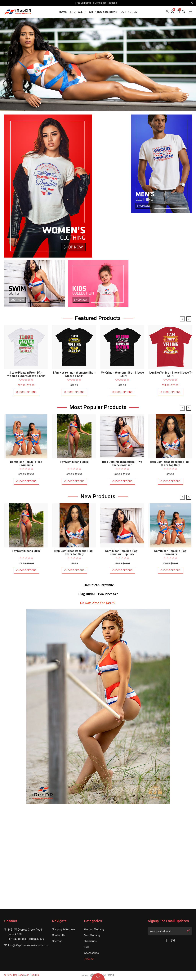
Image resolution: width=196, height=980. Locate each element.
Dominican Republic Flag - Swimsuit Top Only (122, 553)
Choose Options (26, 392)
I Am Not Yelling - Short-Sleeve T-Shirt (170, 374)
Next (189, 319)
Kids (87, 947)
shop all (78, 12)
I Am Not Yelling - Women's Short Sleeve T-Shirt (74, 374)
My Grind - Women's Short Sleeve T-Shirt (122, 374)
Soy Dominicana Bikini (74, 462)
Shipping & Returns (103, 12)
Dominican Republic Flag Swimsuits (26, 463)
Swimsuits (90, 941)
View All (89, 959)
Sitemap (57, 941)
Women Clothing (94, 929)
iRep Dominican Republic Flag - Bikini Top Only (170, 463)
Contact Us (129, 12)
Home (63, 12)
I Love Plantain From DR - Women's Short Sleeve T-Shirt (26, 374)
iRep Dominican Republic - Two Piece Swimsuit (122, 463)
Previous (182, 319)
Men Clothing (92, 935)
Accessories (91, 953)
